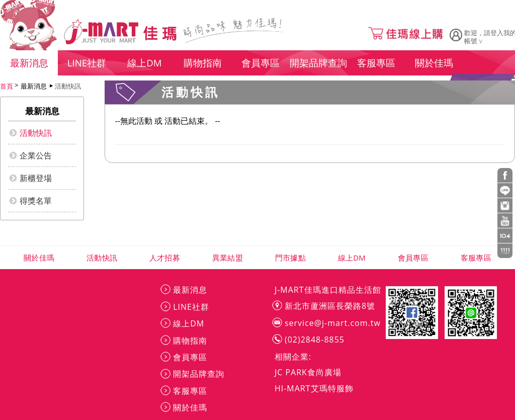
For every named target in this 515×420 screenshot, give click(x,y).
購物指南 (190, 341)
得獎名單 (36, 201)
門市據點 (290, 258)
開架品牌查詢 (199, 374)
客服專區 (476, 258)
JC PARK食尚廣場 (308, 372)
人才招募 (165, 258)
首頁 (7, 86)
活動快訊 (68, 86)
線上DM (352, 258)
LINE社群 (191, 307)
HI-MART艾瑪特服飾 (314, 388)
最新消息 (190, 290)
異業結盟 (228, 258)
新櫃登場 (36, 178)
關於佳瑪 (39, 258)
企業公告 (36, 155)
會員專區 (413, 258)
